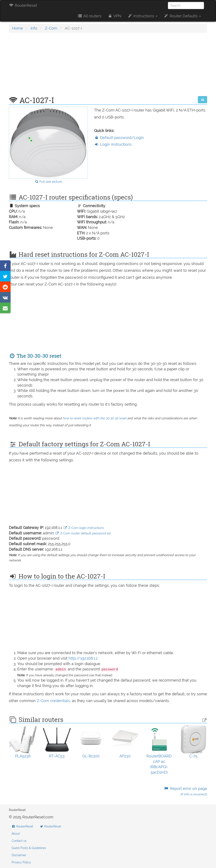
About (16, 834)
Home (18, 28)
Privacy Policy (21, 862)
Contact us (19, 841)
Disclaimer (19, 855)
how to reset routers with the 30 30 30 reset (94, 418)
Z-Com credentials (53, 701)
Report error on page (186, 791)
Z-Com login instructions (84, 528)
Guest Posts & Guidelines (29, 848)
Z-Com (51, 28)
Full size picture (48, 182)
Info (34, 28)
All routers (89, 16)
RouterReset (23, 5)
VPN (115, 16)
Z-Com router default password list (83, 533)
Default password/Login (119, 138)
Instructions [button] (142, 16)
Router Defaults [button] (182, 16)
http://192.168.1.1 (83, 658)
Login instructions (113, 144)
